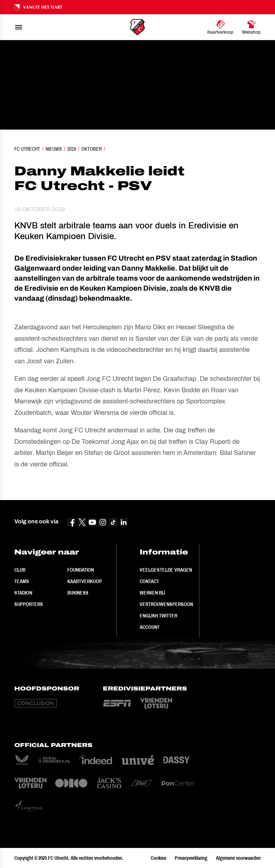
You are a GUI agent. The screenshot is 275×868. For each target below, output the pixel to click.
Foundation (81, 570)
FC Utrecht (27, 149)
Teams (22, 581)
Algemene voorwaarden (238, 858)
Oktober (91, 149)
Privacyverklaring (191, 858)
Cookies (158, 858)
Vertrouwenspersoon (166, 604)
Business (78, 593)
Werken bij (152, 593)
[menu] (19, 27)
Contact (149, 581)
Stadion (23, 593)
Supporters (29, 604)
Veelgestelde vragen (166, 570)
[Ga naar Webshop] (251, 27)
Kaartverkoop (85, 581)
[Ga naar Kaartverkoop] (220, 27)
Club (20, 570)
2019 (72, 149)
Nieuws (54, 149)
